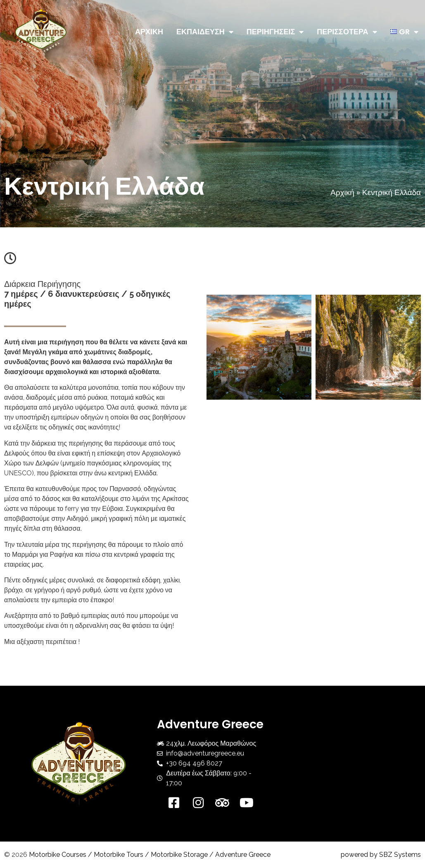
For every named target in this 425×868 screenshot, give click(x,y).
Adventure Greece (243, 855)
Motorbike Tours (119, 855)
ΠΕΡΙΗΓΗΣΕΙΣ (275, 32)
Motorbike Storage (179, 855)
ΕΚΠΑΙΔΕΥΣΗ (205, 32)
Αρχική (342, 192)
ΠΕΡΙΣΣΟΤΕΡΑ (347, 32)
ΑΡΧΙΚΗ (149, 32)
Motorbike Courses (58, 855)
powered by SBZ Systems (381, 855)
